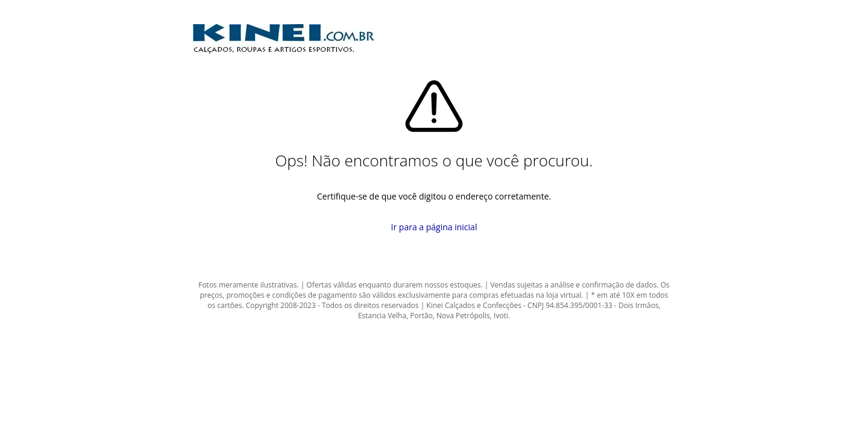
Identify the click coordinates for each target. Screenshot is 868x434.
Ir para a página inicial (434, 227)
